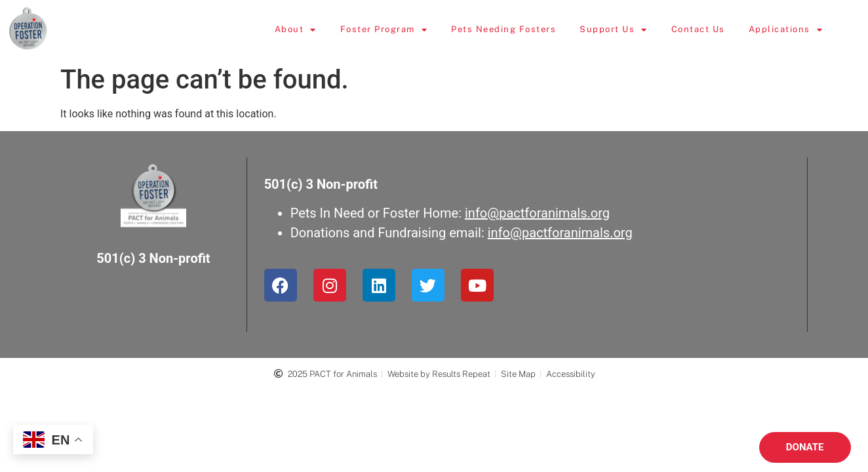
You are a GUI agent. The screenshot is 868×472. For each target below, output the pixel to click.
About (322, 30)
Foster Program (410, 30)
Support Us (641, 30)
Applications (812, 30)
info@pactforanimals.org (537, 213)
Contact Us (724, 29)
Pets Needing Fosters (530, 29)
